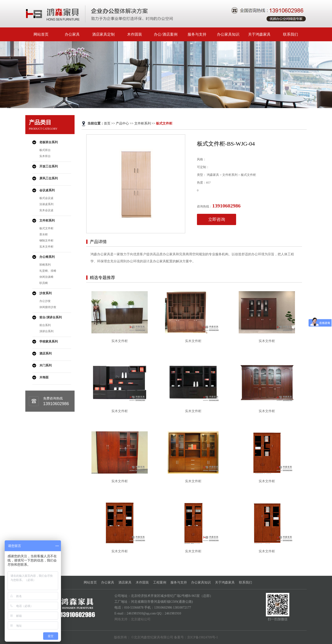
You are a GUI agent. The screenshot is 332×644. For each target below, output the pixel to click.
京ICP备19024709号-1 (202, 637)
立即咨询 (217, 219)
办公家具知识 (228, 34)
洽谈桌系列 (46, 204)
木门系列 (45, 365)
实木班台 (45, 156)
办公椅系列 (47, 257)
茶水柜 (44, 234)
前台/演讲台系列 (51, 317)
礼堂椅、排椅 (48, 271)
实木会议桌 (46, 210)
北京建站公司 (141, 619)
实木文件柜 (46, 247)
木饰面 (44, 377)
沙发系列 (45, 293)
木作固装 (135, 34)
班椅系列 (45, 265)
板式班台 (45, 150)
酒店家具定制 (103, 34)
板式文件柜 (46, 228)
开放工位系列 (49, 166)
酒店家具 (125, 582)
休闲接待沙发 (48, 307)
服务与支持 (197, 34)
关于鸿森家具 (259, 34)
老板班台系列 (49, 142)
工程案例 (160, 582)
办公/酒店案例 (166, 34)
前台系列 (45, 325)
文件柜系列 (47, 220)
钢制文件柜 (46, 241)
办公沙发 (45, 301)
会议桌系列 (47, 190)
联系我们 (290, 34)
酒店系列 (45, 353)
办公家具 (72, 34)
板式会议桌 (46, 198)
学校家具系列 (49, 341)
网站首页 (41, 34)
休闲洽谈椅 (46, 277)
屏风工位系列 (49, 178)
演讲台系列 (46, 331)
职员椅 (44, 283)
